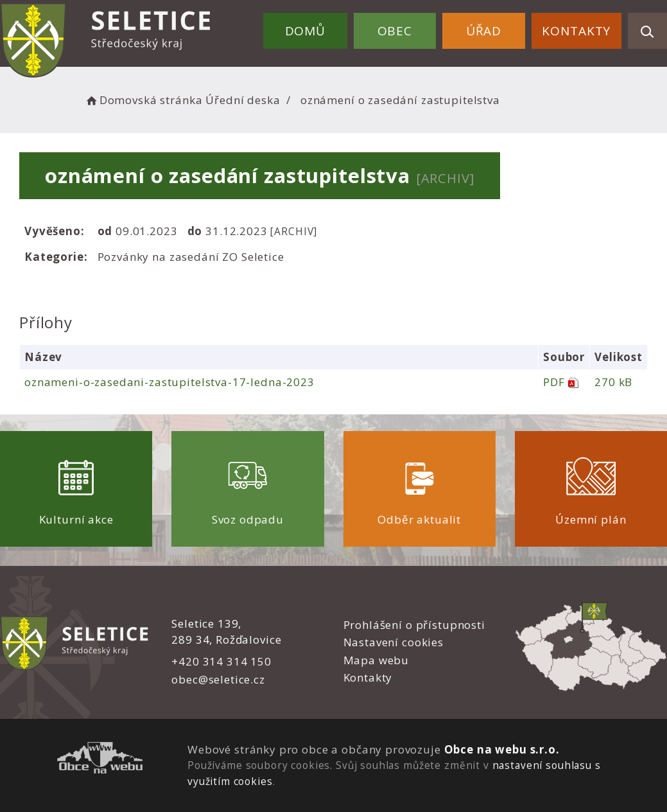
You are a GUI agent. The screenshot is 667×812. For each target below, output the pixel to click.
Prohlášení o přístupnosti (414, 625)
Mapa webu (377, 660)
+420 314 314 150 (221, 661)
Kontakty (576, 31)
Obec (395, 31)
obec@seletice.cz (218, 679)
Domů (305, 31)
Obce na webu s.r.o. (502, 749)
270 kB (613, 382)
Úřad (484, 31)
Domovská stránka (143, 100)
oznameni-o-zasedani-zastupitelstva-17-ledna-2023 (169, 382)
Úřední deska (243, 100)
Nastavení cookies (394, 642)
